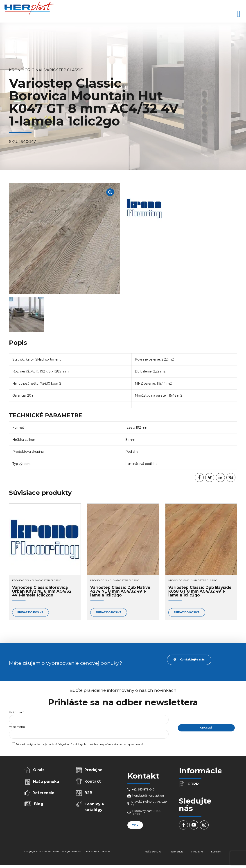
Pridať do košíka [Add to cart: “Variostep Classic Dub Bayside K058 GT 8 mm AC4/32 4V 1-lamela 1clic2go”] (187, 612)
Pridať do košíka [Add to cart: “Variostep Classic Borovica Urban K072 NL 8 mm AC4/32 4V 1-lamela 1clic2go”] (30, 612)
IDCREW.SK (104, 851)
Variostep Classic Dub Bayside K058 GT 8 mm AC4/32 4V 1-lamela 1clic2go (200, 591)
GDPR (193, 784)
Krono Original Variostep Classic (46, 70)
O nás (39, 770)
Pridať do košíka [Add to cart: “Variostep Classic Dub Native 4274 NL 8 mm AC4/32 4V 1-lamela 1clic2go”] (108, 612)
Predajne (93, 770)
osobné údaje (56, 744)
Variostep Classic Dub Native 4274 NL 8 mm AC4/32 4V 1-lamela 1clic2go (120, 591)
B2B (88, 793)
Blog (39, 804)
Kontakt (93, 781)
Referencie (43, 793)
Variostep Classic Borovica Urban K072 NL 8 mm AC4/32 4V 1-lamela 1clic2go (42, 591)
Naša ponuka (46, 781)
